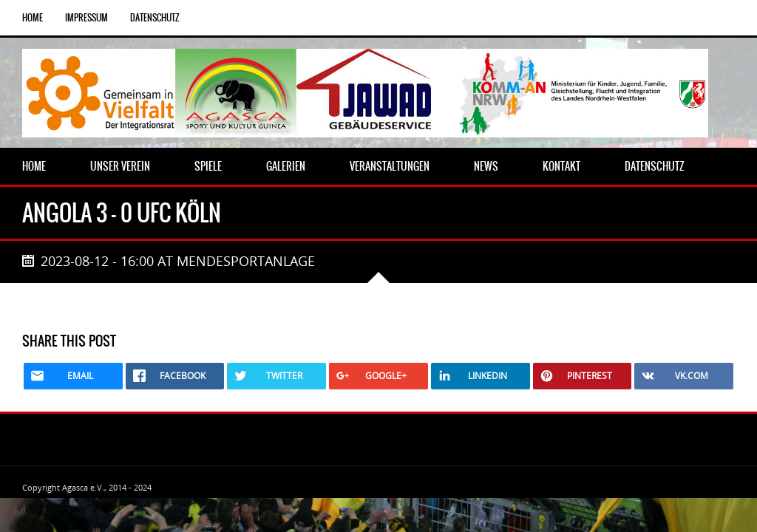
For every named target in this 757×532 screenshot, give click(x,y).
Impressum (86, 18)
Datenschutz (155, 18)
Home (33, 18)
